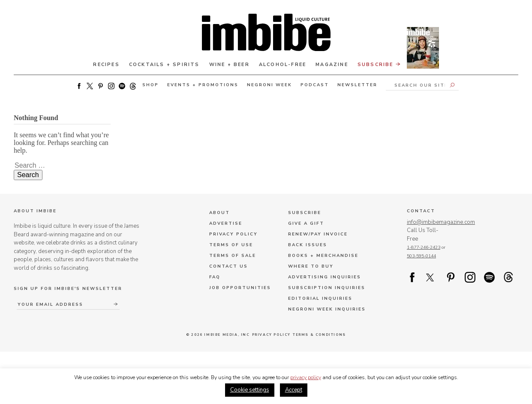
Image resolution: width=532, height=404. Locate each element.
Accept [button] (294, 390)
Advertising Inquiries (325, 277)
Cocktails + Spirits (164, 65)
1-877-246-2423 (424, 247)
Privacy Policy (233, 234)
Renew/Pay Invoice (318, 234)
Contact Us (228, 266)
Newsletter (357, 85)
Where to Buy (311, 266)
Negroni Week (269, 85)
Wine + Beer (229, 65)
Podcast (315, 85)
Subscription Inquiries (327, 288)
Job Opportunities (240, 288)
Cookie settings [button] (250, 390)
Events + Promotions (203, 85)
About (219, 213)
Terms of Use (231, 245)
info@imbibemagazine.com (441, 222)
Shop (150, 85)
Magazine (332, 65)
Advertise (226, 223)
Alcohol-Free (283, 65)
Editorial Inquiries (320, 298)
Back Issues (308, 245)
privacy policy (306, 377)
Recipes (106, 65)
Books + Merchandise (323, 256)
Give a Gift (306, 223)
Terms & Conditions (319, 335)
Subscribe (398, 63)
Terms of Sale (233, 256)
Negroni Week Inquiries (327, 309)
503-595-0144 (421, 256)
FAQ (215, 277)
